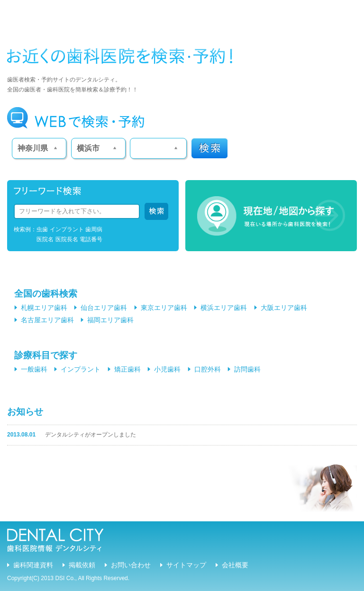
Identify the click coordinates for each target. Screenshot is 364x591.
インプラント (81, 369)
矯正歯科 (127, 369)
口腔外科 (208, 369)
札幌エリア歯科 (44, 308)
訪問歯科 (247, 369)
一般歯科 (34, 369)
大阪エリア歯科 (284, 308)
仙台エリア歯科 (104, 308)
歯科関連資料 (33, 565)
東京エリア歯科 (164, 308)
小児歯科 (167, 369)
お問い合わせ (131, 565)
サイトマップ (186, 565)
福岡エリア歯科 (110, 320)
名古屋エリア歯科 (47, 320)
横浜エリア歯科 (224, 308)
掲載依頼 (82, 565)
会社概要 (235, 565)
